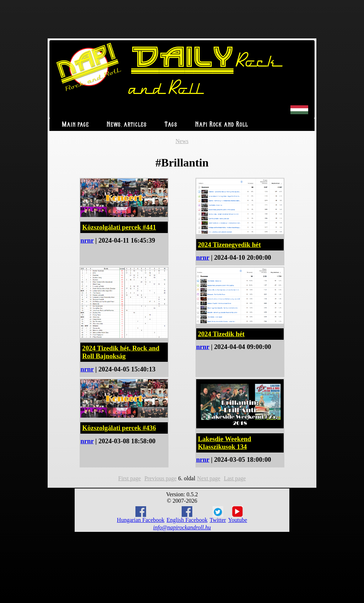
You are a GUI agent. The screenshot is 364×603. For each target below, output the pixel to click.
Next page (208, 478)
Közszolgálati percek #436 (119, 428)
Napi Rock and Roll (222, 125)
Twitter (218, 515)
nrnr (87, 240)
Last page (235, 478)
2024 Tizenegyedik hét (229, 245)
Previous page (160, 478)
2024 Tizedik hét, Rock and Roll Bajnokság (121, 352)
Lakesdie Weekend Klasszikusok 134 (225, 443)
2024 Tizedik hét (221, 334)
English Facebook (187, 515)
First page (130, 478)
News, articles (127, 125)
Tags (171, 125)
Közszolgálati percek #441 (119, 227)
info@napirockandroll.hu (182, 527)
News (182, 141)
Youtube (238, 514)
